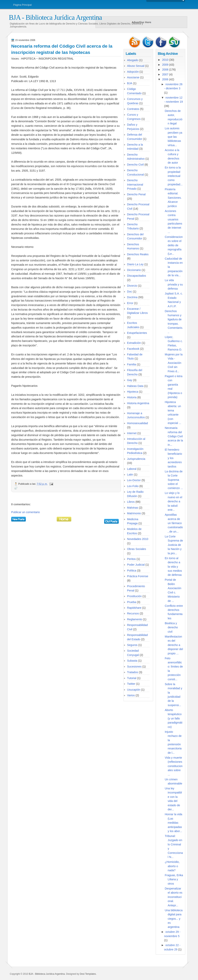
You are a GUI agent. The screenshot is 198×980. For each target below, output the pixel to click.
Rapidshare (134, 608)
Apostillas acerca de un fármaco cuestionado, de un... (174, 523)
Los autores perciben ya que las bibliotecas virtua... (174, 137)
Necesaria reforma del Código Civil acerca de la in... (174, 436)
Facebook (133, 349)
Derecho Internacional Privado (135, 184)
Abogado (133, 60)
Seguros (132, 645)
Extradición (134, 343)
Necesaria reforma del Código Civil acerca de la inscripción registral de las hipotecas (62, 49)
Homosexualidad (138, 423)
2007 (165, 74)
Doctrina (132, 297)
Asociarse (133, 77)
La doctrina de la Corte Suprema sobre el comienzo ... (174, 480)
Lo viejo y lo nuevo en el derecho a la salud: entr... (174, 501)
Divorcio (132, 286)
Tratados (133, 672)
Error (130, 303)
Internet (132, 433)
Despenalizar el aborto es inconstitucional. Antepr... (174, 897)
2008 (165, 70)
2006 (165, 79)
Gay (130, 380)
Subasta (132, 661)
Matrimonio (134, 513)
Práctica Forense (138, 576)
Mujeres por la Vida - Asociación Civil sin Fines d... (174, 363)
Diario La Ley (135, 264)
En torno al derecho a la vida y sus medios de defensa (173, 567)
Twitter (131, 684)
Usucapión (134, 690)
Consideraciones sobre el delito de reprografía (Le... (174, 245)
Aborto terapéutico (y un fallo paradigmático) (174, 718)
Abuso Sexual (136, 66)
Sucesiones (134, 667)
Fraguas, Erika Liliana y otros (174, 879)
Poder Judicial (136, 565)
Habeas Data (135, 386)
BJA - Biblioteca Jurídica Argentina (55, 17)
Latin (130, 475)
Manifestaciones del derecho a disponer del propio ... (174, 645)
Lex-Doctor (134, 480)
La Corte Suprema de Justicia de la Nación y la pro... (174, 545)
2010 (165, 60)
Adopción (133, 72)
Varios (131, 695)
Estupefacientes (137, 333)
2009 (165, 65)
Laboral (132, 469)
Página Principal (23, 5)
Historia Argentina (138, 403)
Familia (132, 364)
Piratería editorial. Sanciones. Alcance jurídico (173, 198)
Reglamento (135, 619)
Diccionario (134, 270)
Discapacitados (137, 276)
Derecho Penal (136, 194)
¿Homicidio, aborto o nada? (172, 866)
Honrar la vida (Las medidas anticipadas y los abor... (174, 823)
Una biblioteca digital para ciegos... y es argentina (174, 919)
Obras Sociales (137, 549)
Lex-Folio (133, 486)
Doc (129, 292)
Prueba (132, 602)
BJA (130, 83)
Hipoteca (133, 392)
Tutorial (132, 678)
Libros (131, 502)
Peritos (131, 559)
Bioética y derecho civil (171, 627)
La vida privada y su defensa (174, 284)
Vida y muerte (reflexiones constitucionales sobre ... (174, 766)
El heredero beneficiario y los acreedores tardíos (173, 458)
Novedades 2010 (138, 539)
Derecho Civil (135, 165)
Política (132, 571)
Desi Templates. (88, 974)
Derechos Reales (138, 254)
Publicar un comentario (25, 512)
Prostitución (134, 596)
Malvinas (133, 508)
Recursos (133, 613)
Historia (132, 397)
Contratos (133, 109)
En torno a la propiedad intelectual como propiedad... (174, 176)
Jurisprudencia (136, 459)
